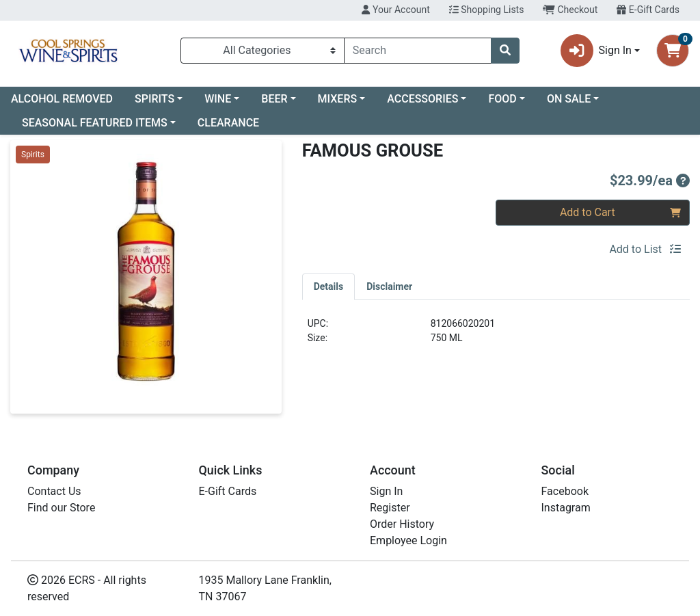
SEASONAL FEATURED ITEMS (95, 123)
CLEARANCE (228, 123)
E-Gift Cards (648, 10)
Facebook (565, 491)
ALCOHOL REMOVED (62, 99)
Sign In (386, 491)
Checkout (570, 10)
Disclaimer (389, 286)
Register (390, 508)
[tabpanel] (496, 336)
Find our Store (61, 508)
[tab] (329, 286)
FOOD (502, 99)
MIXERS (338, 99)
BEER (274, 99)
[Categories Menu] (262, 51)
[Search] (418, 51)
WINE (218, 99)
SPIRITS (154, 99)
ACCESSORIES (422, 99)
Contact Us (54, 491)
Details (329, 286)
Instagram (566, 508)
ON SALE (569, 99)
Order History (402, 524)
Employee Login (408, 540)
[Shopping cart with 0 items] (673, 51)
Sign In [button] (596, 51)
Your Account (395, 10)
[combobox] (418, 51)
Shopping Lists (487, 10)
